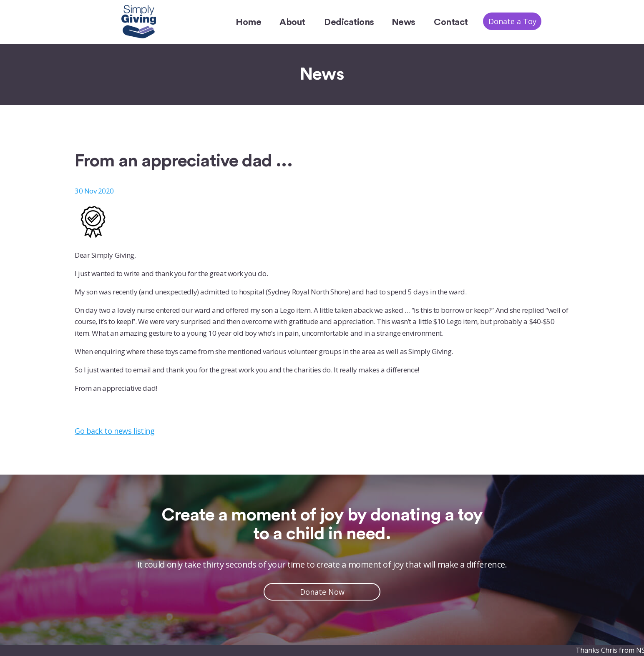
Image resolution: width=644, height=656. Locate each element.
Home (248, 22)
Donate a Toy (512, 21)
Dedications (349, 22)
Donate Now (322, 592)
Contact (451, 22)
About (292, 22)
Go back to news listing (114, 431)
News (404, 22)
